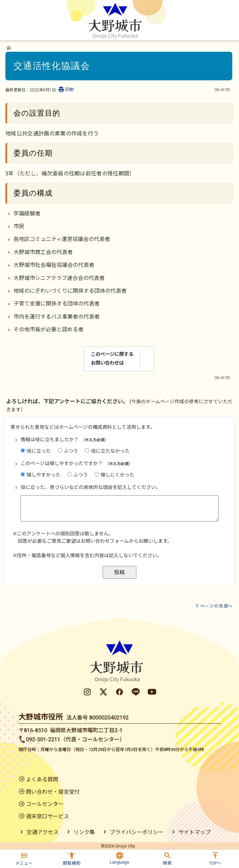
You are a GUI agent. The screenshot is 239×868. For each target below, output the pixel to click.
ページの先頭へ (216, 606)
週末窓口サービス (47, 816)
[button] (24, 858)
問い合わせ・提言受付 (53, 792)
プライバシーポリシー (137, 832)
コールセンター (45, 804)
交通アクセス (43, 832)
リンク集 (84, 832)
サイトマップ (195, 832)
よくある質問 (42, 779)
